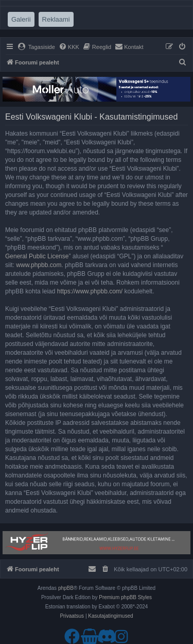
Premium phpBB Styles (125, 597)
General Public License (37, 256)
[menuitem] (36, 47)
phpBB (66, 588)
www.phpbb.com (39, 265)
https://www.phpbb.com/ (90, 291)
